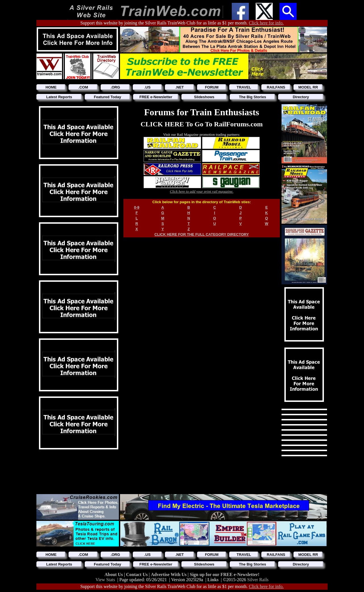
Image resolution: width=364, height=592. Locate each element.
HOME (51, 87)
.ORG (115, 87)
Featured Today (107, 97)
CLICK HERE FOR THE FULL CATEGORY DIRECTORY (202, 234)
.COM (83, 87)
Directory (301, 97)
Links (213, 580)
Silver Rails (258, 580)
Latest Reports (59, 97)
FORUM (212, 87)
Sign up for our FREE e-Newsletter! (225, 574)
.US (148, 87)
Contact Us (137, 574)
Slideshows (204, 97)
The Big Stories (252, 97)
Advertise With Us (169, 574)
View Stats (105, 580)
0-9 (137, 207)
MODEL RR (308, 87)
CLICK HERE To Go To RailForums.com (201, 124)
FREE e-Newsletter (156, 97)
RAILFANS (276, 87)
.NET (180, 87)
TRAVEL (244, 87)
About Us (114, 574)
